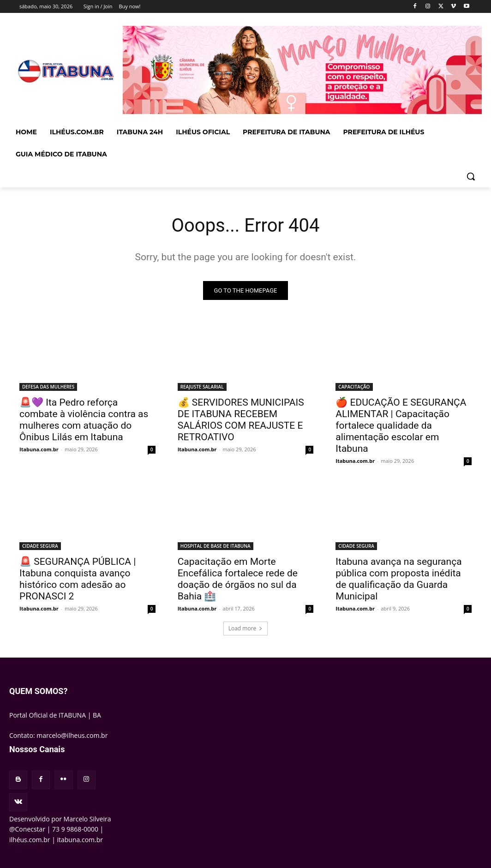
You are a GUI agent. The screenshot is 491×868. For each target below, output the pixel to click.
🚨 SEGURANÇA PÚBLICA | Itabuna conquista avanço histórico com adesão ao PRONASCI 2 (78, 578)
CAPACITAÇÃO (354, 387)
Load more (246, 628)
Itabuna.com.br (39, 449)
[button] (471, 176)
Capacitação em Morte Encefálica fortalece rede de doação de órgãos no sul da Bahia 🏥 (238, 578)
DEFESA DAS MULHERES (48, 387)
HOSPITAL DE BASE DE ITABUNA (216, 545)
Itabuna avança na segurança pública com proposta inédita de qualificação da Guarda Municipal (398, 578)
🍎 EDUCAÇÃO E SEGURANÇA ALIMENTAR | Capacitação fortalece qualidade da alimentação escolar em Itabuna (401, 425)
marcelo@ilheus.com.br (72, 735)
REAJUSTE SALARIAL (202, 387)
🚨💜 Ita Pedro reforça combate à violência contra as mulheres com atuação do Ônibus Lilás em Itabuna (84, 420)
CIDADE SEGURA (40, 545)
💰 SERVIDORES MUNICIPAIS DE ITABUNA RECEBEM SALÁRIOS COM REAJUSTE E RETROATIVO (241, 420)
